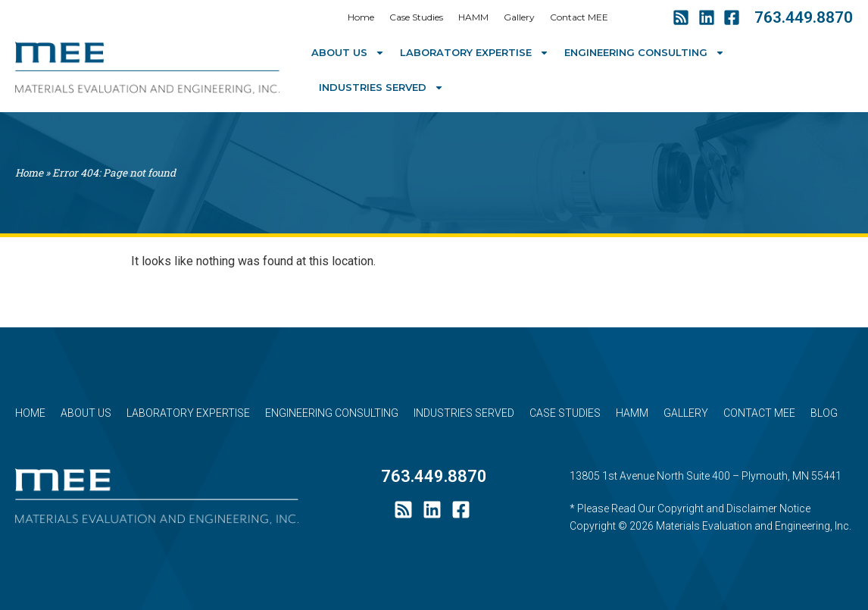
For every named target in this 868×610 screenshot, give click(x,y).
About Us (348, 53)
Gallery (519, 17)
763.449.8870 (804, 17)
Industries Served (381, 88)
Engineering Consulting (645, 53)
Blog (824, 413)
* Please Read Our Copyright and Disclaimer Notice (690, 508)
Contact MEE (579, 17)
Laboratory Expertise (475, 53)
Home (361, 17)
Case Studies (416, 17)
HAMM (473, 17)
